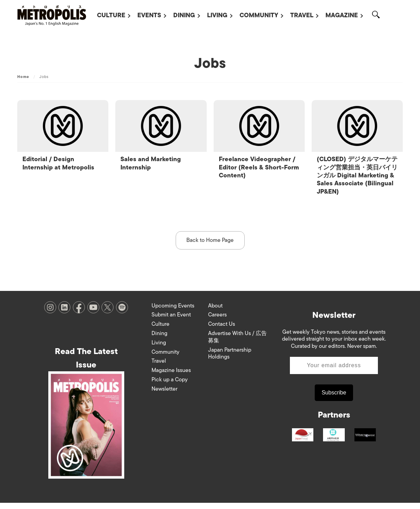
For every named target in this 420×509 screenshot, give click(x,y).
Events (149, 15)
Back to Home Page (210, 246)
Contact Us (222, 330)
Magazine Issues (171, 376)
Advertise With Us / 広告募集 (237, 343)
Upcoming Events (173, 312)
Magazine (342, 15)
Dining (184, 15)
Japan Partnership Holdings (230, 359)
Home (23, 77)
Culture (111, 15)
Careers (217, 321)
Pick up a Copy (170, 385)
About (215, 312)
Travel (302, 15)
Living (217, 15)
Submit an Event (171, 321)
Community (259, 15)
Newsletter (164, 395)
